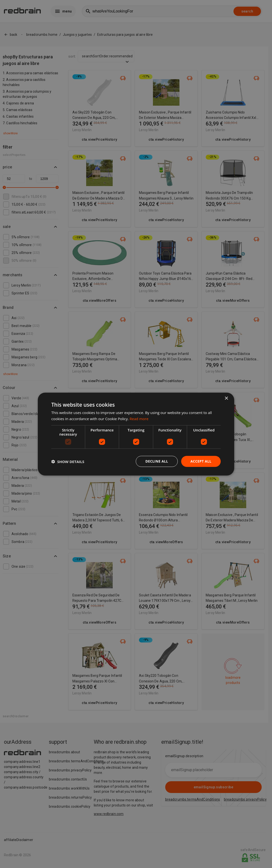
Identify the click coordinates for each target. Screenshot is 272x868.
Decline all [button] (157, 461)
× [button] (226, 398)
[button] (68, 461)
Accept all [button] (201, 461)
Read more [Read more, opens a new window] (139, 418)
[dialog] (136, 434)
